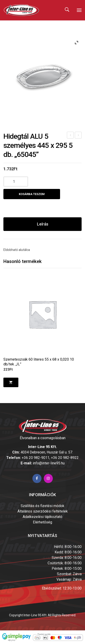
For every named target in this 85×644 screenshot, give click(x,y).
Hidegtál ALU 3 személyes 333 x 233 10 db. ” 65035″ (70, 136)
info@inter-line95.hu (49, 463)
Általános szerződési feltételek (43, 511)
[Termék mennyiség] (16, 182)
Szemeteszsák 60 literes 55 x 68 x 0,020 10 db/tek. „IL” (39, 362)
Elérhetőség (42, 522)
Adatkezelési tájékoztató (42, 517)
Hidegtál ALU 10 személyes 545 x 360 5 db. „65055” (79, 136)
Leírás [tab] (43, 224)
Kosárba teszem (32, 194)
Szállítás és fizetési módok (42, 506)
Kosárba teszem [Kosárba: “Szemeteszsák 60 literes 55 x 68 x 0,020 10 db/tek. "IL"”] (11, 382)
